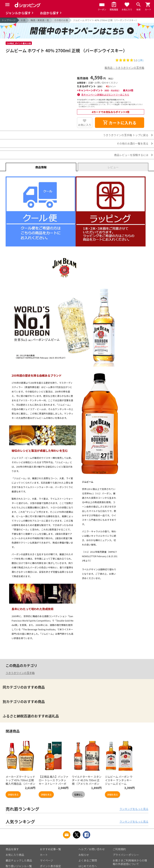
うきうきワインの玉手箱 (20, 673)
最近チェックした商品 (19, 860)
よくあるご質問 (88, 860)
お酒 (23, 20)
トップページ (9, 20)
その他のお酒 (61, 20)
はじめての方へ (88, 866)
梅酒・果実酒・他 (40, 20)
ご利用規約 (119, 849)
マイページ (46, 860)
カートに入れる (120, 123)
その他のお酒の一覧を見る (133, 143)
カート (44, 855)
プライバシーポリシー (126, 855)
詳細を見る (13, 795)
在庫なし (78, 795)
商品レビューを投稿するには (131, 155)
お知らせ (84, 855)
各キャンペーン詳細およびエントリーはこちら (105, 95)
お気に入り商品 (15, 855)
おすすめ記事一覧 (50, 849)
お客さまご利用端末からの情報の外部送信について (130, 862)
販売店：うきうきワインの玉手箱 (124, 68)
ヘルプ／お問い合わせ (92, 849)
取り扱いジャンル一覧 (19, 866)
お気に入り (85, 125)
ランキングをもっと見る (134, 809)
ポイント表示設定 (50, 866)
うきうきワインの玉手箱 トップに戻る (126, 135)
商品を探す (12, 849)
